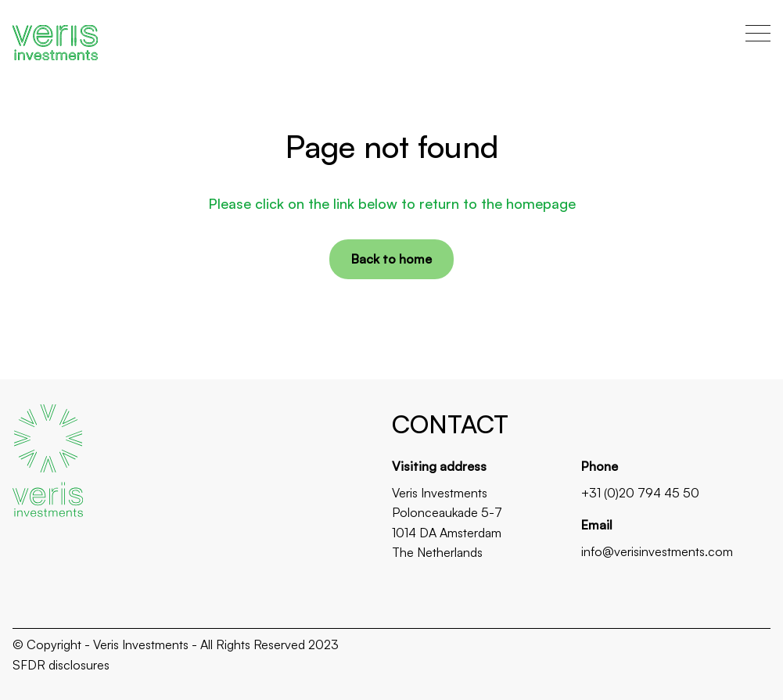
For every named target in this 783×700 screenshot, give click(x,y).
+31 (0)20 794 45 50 (640, 493)
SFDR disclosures (61, 665)
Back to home (391, 259)
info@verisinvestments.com (657, 551)
